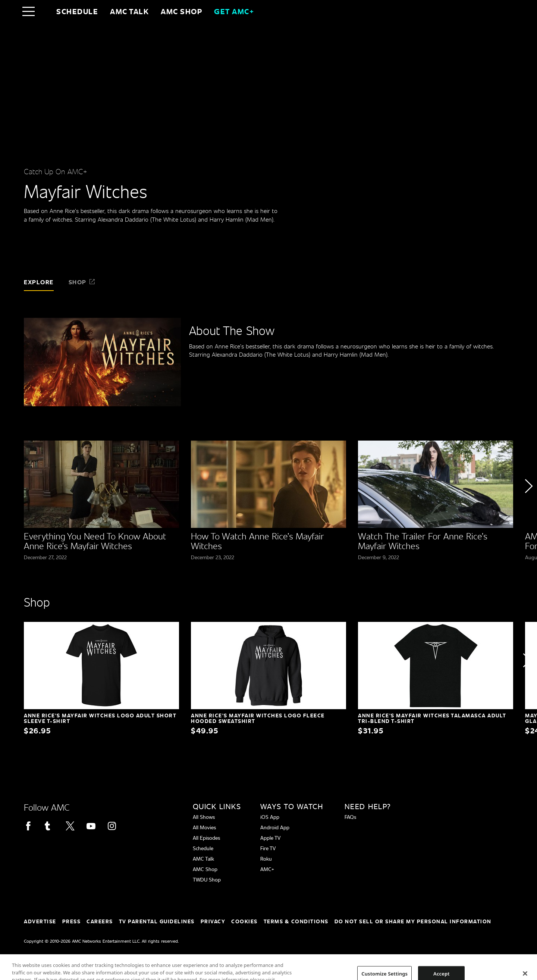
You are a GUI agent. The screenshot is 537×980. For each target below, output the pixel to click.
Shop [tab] (82, 282)
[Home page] (44, 11)
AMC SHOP (181, 11)
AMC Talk (129, 11)
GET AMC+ (234, 11)
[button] (528, 507)
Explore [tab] (39, 282)
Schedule (77, 11)
